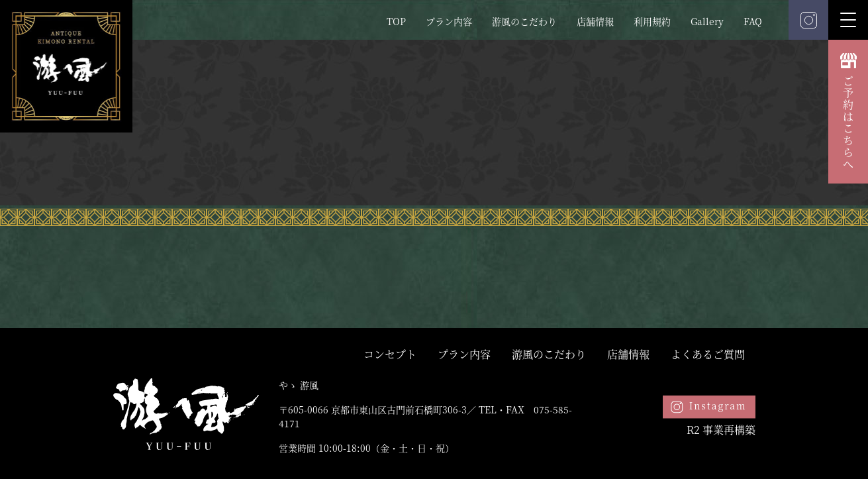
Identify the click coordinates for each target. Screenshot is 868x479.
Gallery (707, 21)
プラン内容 (449, 21)
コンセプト (390, 354)
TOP (396, 21)
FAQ (753, 21)
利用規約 (652, 21)
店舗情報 (595, 21)
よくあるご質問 (708, 354)
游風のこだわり (524, 21)
